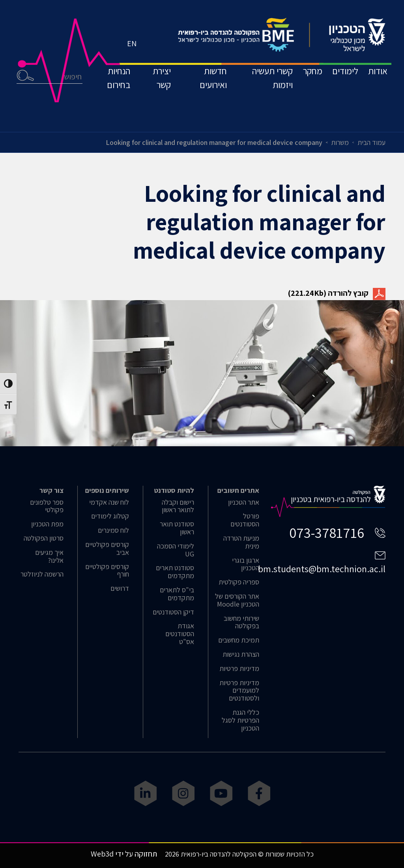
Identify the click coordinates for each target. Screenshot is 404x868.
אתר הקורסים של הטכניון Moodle (237, 600)
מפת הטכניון (47, 524)
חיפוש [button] (27, 97)
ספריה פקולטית (239, 582)
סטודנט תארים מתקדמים (175, 572)
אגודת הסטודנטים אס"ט (180, 634)
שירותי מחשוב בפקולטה (241, 622)
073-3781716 (327, 533)
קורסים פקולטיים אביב (107, 549)
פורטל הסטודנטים (245, 520)
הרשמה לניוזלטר (42, 574)
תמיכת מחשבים (239, 640)
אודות (376, 92)
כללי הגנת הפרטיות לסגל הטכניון (240, 720)
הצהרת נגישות (241, 654)
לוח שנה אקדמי (109, 502)
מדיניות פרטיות (239, 669)
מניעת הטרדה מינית (241, 542)
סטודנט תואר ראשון (177, 528)
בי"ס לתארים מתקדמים (177, 594)
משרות (340, 142)
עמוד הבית (371, 142)
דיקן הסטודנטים (173, 612)
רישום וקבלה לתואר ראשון (178, 506)
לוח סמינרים (113, 530)
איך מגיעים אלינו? (49, 556)
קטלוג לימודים (110, 516)
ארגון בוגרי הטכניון (246, 564)
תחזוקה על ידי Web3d (124, 854)
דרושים (120, 588)
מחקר (299, 92)
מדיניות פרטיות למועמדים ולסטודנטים (239, 690)
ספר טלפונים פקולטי (47, 506)
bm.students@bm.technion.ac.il (322, 569)
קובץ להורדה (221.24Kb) (337, 293)
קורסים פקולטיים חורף (107, 571)
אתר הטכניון (244, 502)
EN (134, 61)
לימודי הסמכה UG (176, 550)
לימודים (337, 92)
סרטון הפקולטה (44, 538)
